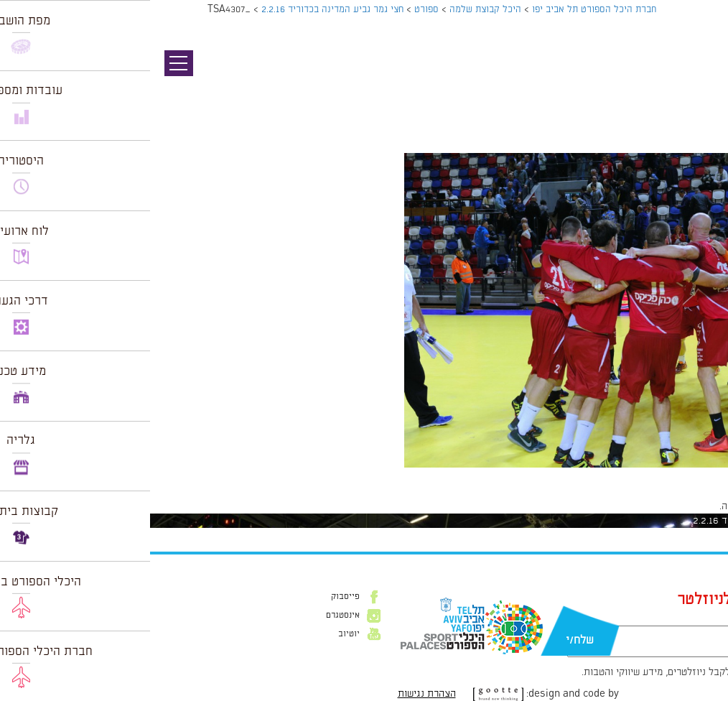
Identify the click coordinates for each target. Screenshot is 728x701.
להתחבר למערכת (681, 506)
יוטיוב (199, 634)
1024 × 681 (638, 475)
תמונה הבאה (703, 90)
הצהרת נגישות (277, 694)
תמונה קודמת (701, 75)
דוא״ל (610, 618)
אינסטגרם (193, 616)
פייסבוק (195, 597)
